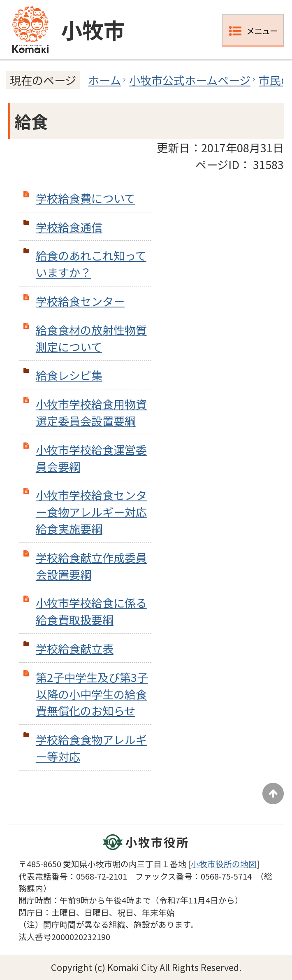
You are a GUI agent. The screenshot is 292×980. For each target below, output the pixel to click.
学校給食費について (86, 198)
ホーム (104, 80)
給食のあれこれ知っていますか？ (91, 264)
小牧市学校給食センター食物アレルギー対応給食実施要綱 (91, 512)
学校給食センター (80, 301)
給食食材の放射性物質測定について (91, 338)
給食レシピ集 (69, 375)
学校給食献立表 (75, 648)
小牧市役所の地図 (224, 864)
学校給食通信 (69, 227)
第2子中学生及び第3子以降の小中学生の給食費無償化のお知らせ (92, 694)
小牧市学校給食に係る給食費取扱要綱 (91, 611)
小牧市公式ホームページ (190, 80)
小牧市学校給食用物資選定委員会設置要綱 (91, 412)
